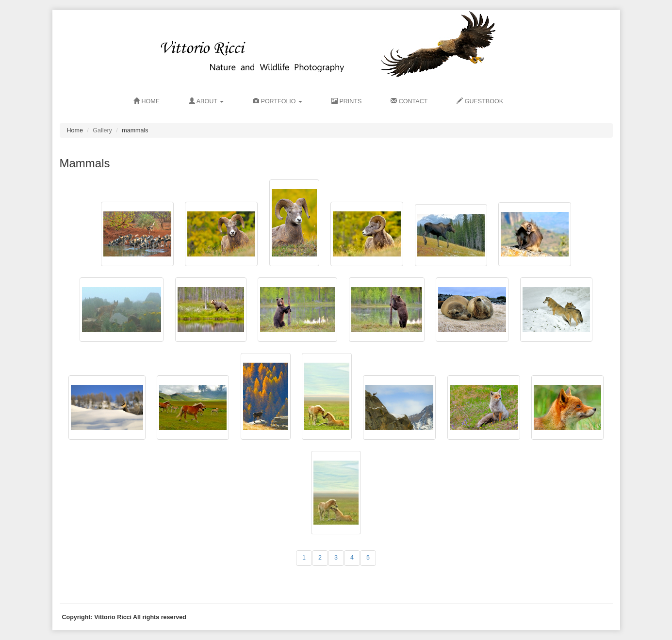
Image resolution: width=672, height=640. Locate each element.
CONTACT (409, 101)
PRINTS (346, 101)
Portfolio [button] (278, 101)
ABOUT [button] (206, 101)
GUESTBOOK (480, 101)
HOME (147, 101)
